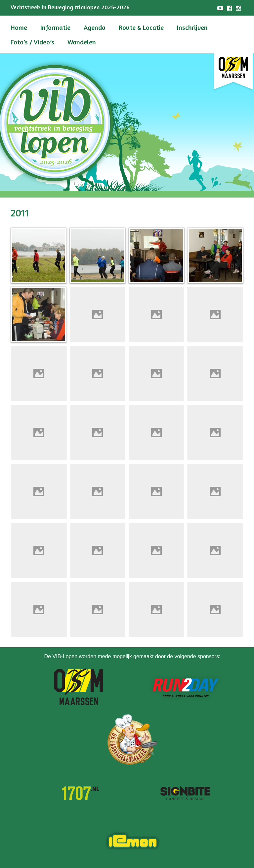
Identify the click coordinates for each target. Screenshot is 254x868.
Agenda (95, 27)
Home (19, 27)
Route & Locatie (141, 27)
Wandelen (82, 42)
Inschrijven (192, 27)
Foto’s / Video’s (32, 42)
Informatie (55, 27)
